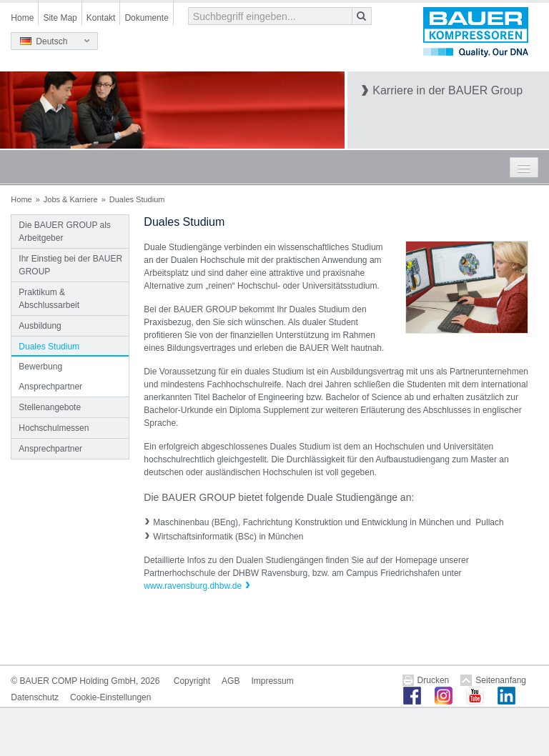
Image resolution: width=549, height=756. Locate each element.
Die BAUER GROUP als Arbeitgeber (64, 232)
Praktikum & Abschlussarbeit (49, 299)
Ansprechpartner (50, 387)
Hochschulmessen (54, 428)
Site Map (60, 18)
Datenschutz (35, 697)
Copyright (192, 681)
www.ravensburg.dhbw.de (193, 586)
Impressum (272, 681)
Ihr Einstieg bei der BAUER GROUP (70, 265)
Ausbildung (40, 326)
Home (22, 18)
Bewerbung (40, 367)
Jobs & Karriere (71, 199)
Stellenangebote (50, 407)
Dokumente (146, 18)
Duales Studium (49, 347)
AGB (231, 681)
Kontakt (101, 18)
